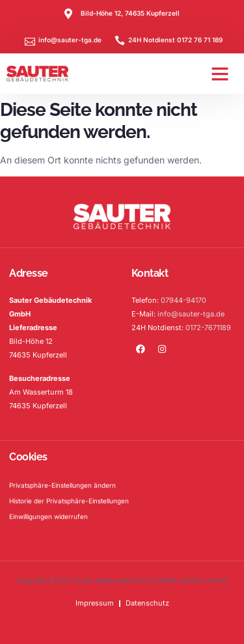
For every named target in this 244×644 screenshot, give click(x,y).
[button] (220, 74)
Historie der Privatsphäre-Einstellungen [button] (69, 501)
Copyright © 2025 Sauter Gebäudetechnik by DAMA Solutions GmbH (122, 580)
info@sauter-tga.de (191, 314)
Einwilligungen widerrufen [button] (48, 516)
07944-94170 (183, 300)
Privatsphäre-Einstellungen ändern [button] (62, 485)
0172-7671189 (208, 328)
